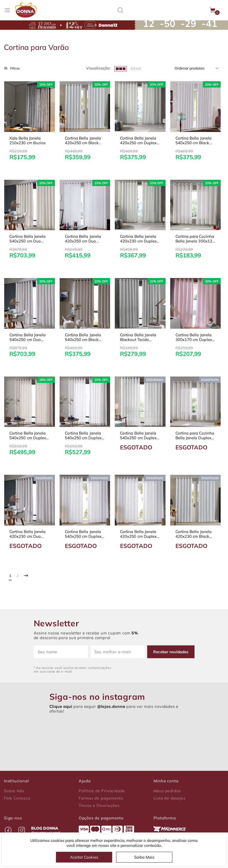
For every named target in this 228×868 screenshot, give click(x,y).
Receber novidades (172, 652)
